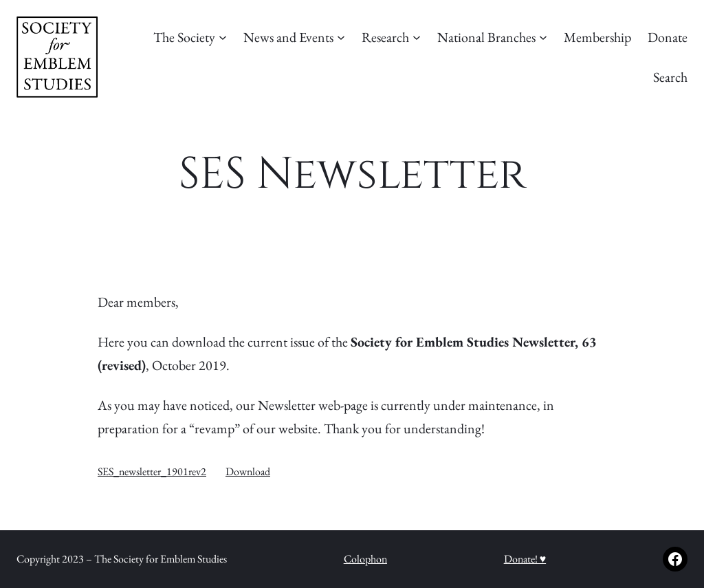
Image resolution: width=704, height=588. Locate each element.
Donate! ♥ (525, 559)
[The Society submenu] (223, 37)
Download (248, 471)
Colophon (365, 559)
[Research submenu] (417, 37)
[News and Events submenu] (341, 37)
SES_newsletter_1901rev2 (152, 471)
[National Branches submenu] (543, 37)
